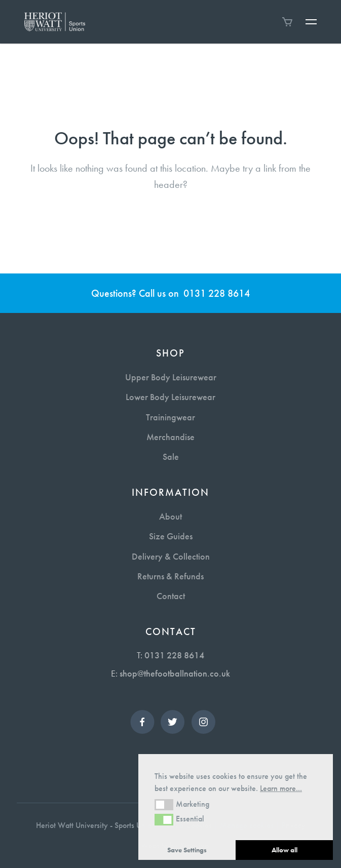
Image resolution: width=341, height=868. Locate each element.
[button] (164, 805)
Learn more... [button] (281, 788)
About (170, 516)
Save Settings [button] (187, 850)
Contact (171, 596)
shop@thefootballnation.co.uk (175, 673)
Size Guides (171, 536)
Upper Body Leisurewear (171, 377)
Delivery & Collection (171, 556)
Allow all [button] (285, 850)
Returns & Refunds (170, 576)
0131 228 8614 (217, 293)
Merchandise (170, 437)
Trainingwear (170, 417)
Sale (171, 457)
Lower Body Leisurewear (170, 397)
